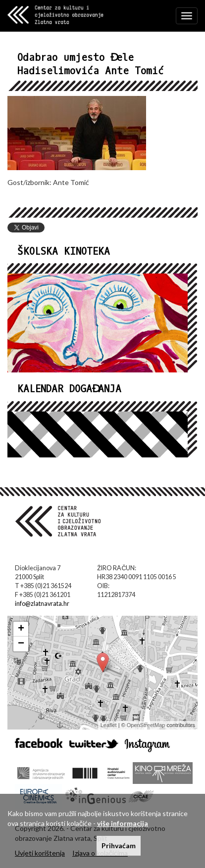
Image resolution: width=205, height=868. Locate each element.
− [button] (21, 644)
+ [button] (21, 629)
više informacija (123, 823)
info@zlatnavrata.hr (42, 604)
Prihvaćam (119, 845)
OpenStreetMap (146, 725)
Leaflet (109, 725)
